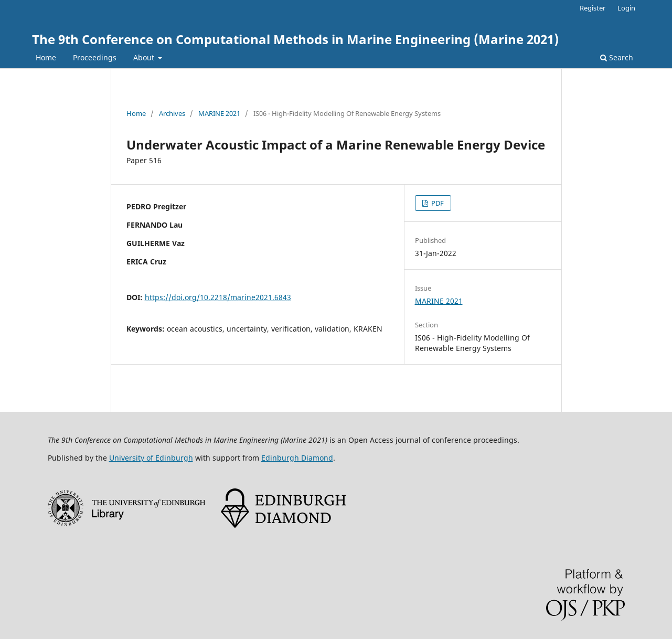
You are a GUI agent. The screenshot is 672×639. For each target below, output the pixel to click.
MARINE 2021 (219, 113)
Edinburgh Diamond (297, 458)
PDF (437, 203)
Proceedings (95, 57)
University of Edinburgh (151, 458)
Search (617, 57)
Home (46, 57)
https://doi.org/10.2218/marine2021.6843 (218, 297)
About (145, 57)
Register (593, 8)
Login (626, 8)
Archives (172, 113)
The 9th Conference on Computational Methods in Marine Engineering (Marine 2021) (295, 39)
